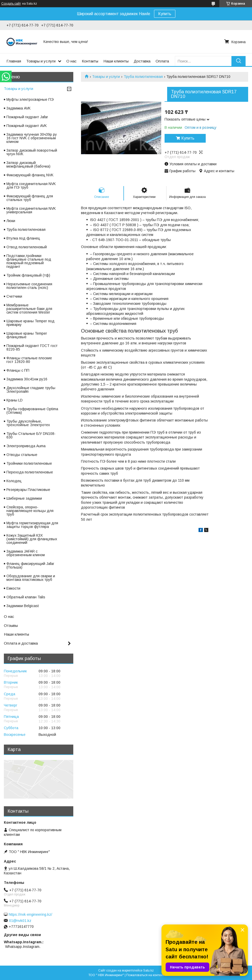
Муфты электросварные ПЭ (30, 99)
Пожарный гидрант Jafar (27, 117)
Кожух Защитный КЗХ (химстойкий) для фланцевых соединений (32, 539)
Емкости (13, 588)
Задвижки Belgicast (23, 606)
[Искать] (238, 61)
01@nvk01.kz (20, 921)
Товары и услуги (41, 61)
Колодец (14, 481)
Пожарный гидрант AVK (27, 126)
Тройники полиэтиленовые (29, 463)
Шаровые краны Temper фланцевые (27, 335)
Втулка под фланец (23, 238)
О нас (71, 61)
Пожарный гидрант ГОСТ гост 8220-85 (32, 347)
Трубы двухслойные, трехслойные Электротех (28, 423)
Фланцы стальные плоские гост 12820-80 (29, 360)
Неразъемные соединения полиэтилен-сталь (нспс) (29, 286)
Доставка (142, 61)
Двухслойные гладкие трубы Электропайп (31, 390)
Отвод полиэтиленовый (27, 247)
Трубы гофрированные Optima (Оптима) (32, 411)
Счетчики (14, 296)
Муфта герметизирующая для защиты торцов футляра (32, 525)
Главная (14, 61)
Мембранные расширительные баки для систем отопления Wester (29, 309)
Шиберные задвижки (24, 498)
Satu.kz (148, 970)
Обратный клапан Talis (26, 597)
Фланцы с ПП (18, 370)
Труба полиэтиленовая (143, 77)
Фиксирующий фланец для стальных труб (30, 198)
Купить (165, 14)
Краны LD (15, 400)
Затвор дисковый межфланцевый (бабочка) (28, 164)
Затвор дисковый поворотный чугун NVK (32, 152)
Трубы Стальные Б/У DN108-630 (31, 435)
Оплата (162, 61)
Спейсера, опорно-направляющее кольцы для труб (30, 511)
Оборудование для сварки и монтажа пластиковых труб (31, 578)
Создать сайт (11, 4)
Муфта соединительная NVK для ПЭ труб (31, 186)
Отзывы (11, 625)
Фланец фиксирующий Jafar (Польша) (30, 565)
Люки (11, 221)
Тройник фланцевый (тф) (28, 275)
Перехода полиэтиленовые (30, 472)
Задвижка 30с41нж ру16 (27, 379)
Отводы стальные (22, 455)
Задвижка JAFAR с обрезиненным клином (26, 553)
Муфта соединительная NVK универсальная (31, 210)
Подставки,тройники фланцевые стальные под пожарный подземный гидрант (29, 261)
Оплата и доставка (21, 643)
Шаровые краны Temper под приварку (30, 323)
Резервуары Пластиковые (28, 490)
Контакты (90, 61)
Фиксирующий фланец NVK (30, 175)
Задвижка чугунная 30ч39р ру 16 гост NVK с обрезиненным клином (32, 138)
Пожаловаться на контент (145, 975)
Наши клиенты (116, 61)
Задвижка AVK (19, 108)
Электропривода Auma (26, 446)
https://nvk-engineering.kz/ (30, 914)
